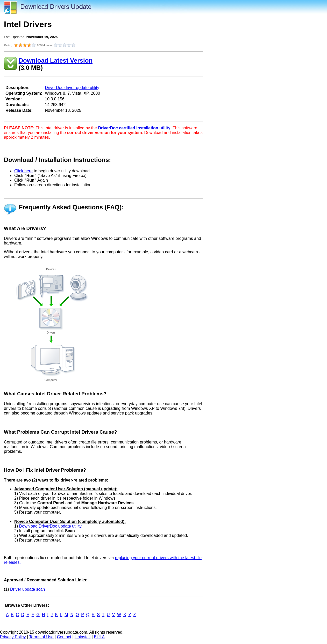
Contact (64, 637)
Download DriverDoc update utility (50, 526)
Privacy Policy (13, 637)
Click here (23, 171)
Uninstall (83, 637)
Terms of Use (41, 637)
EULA (99, 637)
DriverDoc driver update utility (72, 88)
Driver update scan (27, 589)
